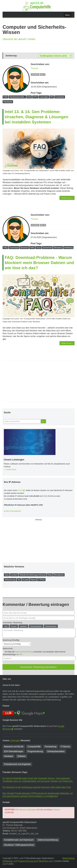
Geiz (7, 575)
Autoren (57, 810)
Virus (38, 248)
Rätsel (33, 580)
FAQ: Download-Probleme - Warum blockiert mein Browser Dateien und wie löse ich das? (39, 263)
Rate (50, 575)
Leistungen (15, 740)
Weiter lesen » (67, 198)
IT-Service (65, 747)
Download (14, 248)
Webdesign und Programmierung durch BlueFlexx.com (28, 861)
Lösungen (44, 97)
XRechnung (10, 580)
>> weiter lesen (10, 469)
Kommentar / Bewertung (12, 623)
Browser (24, 248)
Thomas (34, 68)
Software (21, 756)
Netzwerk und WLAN (14, 747)
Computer (60, 97)
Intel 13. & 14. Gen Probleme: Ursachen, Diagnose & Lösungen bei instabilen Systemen (37, 117)
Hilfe (32, 248)
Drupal (25, 580)
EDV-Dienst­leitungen (14, 751)
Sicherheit (47, 248)
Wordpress (59, 575)
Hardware (8, 102)
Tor (19, 580)
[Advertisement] (38, 381)
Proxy (20, 490)
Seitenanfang (68, 858)
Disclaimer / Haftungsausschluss (19, 845)
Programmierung (35, 751)
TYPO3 (41, 580)
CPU (35, 97)
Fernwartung (51, 747)
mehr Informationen (13, 511)
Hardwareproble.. (17, 97)
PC (52, 97)
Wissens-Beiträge (27, 810)
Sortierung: (11, 56)
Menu (68, 15)
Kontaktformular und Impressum (19, 840)
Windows (58, 248)
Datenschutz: (8, 648)
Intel (29, 97)
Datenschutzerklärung (24, 652)
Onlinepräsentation (56, 751)
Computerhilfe (34, 747)
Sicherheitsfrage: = (12, 654)
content (14, 575)
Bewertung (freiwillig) (11, 640)
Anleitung (68, 248)
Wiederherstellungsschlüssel (33, 575)
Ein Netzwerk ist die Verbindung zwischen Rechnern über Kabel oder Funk (37, 787)
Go (43, 421)
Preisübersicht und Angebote (17, 764)
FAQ (5, 97)
